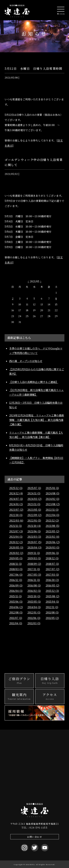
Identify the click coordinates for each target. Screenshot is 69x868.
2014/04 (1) (34, 607)
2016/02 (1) (34, 591)
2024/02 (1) (52, 499)
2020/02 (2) (16, 553)
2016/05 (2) (52, 585)
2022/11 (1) (52, 510)
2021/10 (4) (34, 526)
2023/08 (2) (53, 504)
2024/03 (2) (34, 499)
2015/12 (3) (52, 591)
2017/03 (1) (52, 575)
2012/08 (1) (16, 612)
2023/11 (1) (34, 504)
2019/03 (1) (34, 558)
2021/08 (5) (52, 526)
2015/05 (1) (34, 602)
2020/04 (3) (34, 547)
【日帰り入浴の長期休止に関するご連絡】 (34, 382)
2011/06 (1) (34, 618)
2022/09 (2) (34, 515)
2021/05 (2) (52, 531)
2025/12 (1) (16, 488)
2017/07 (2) (52, 569)
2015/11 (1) (15, 596)
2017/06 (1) (16, 575)
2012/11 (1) (52, 607)
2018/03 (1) (16, 569)
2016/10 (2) (52, 580)
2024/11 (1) (34, 493)
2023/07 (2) (16, 510)
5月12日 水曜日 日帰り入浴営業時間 (33, 69)
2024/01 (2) (16, 504)
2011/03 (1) (34, 623)
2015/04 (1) (52, 602)
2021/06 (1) (34, 531)
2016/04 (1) (16, 591)
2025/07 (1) (34, 488)
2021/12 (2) (52, 520)
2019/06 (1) (52, 553)
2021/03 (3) (34, 537)
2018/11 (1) (15, 564)
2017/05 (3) (34, 575)
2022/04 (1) (52, 515)
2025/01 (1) (52, 488)
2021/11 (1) (15, 526)
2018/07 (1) (52, 564)
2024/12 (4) (16, 493)
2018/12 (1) (52, 558)
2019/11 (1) (34, 553)
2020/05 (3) (16, 547)
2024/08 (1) (52, 493)
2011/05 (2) (52, 618)
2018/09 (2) (34, 564)
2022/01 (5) (34, 520)
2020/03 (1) (52, 547)
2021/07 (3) (16, 531)
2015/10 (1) (34, 596)
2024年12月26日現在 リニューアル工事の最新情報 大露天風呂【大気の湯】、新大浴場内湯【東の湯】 (37, 420)
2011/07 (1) (16, 618)
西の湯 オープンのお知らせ (26, 361)
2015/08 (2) (52, 596)
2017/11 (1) (34, 569)
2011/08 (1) (52, 612)
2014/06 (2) (16, 607)
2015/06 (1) (16, 602)
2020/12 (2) (16, 542)
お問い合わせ (34, 837)
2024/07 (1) (16, 499)
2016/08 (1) (34, 585)
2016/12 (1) (16, 580)
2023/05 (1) (34, 510)
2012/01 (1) (34, 612)
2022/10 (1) (16, 515)
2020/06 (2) (53, 542)
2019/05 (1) (16, 558)
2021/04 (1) (16, 537)
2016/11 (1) (34, 580)
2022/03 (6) (16, 520)
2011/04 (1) (16, 623)
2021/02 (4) (52, 537)
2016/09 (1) (16, 585)
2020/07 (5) (34, 542)
